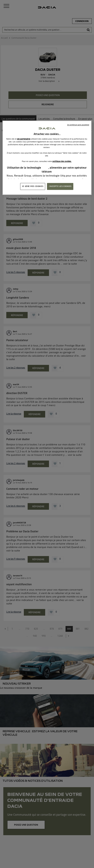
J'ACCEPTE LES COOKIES (60, 186)
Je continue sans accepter (78, 125)
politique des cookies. (62, 161)
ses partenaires (24, 139)
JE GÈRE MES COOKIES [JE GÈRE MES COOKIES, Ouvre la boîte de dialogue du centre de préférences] (33, 186)
